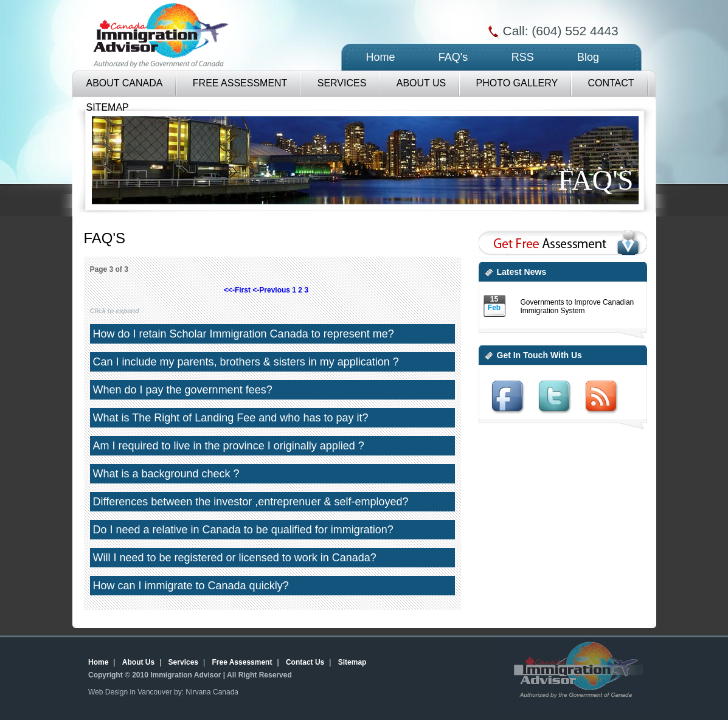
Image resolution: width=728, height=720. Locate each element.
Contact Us (305, 662)
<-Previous (271, 290)
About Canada (125, 83)
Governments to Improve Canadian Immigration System (577, 306)
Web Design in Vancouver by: (136, 692)
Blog (588, 57)
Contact (611, 83)
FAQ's (453, 57)
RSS (523, 57)
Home (381, 57)
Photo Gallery (517, 83)
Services (342, 83)
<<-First (237, 290)
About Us (421, 83)
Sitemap (352, 662)
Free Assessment (240, 83)
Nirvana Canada (212, 692)
